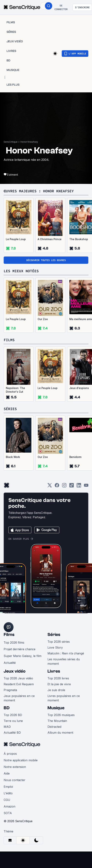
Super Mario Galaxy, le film (23, 656)
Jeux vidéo (15, 671)
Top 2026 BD (13, 715)
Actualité (10, 663)
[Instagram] (64, 486)
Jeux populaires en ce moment (19, 698)
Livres (54, 671)
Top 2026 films (14, 643)
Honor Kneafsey (29, 142)
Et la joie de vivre (59, 684)
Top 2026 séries (59, 642)
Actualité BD (12, 733)
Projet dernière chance (20, 649)
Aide (7, 773)
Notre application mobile (21, 760)
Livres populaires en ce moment (64, 698)
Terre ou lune (13, 721)
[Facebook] (57, 486)
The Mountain (57, 721)
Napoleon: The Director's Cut (15, 390)
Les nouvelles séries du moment (64, 661)
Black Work (13, 457)
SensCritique (11, 142)
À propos (10, 754)
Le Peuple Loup (16, 239)
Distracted (54, 727)
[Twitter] (50, 486)
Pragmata (10, 690)
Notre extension (15, 767)
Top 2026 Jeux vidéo (18, 678)
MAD (7, 727)
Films (9, 635)
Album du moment (60, 733)
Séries (54, 635)
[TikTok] (72, 486)
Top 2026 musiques (61, 715)
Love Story (55, 647)
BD (7, 708)
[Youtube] (86, 486)
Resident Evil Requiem (19, 684)
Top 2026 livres (58, 678)
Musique (56, 708)
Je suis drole (56, 690)
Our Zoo (43, 319)
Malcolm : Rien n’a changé (66, 653)
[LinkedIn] (79, 486)
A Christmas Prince (50, 239)
